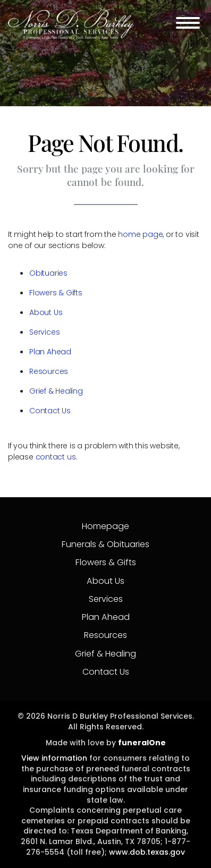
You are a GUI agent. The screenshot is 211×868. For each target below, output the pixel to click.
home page (140, 234)
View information (54, 758)
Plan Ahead (50, 352)
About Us (46, 312)
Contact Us (50, 411)
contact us (56, 457)
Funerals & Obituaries (105, 544)
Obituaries (48, 273)
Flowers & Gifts (56, 293)
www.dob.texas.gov (147, 852)
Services (44, 332)
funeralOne (142, 743)
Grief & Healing (56, 391)
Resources (49, 371)
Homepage (105, 526)
